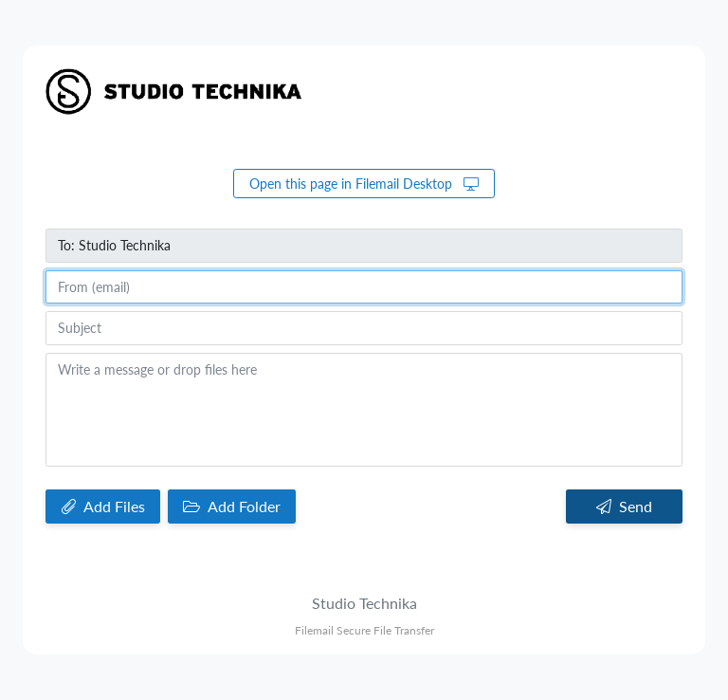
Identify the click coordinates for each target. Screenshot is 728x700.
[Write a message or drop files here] (364, 410)
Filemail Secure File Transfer (364, 630)
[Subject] (364, 328)
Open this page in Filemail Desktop (364, 184)
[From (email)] (364, 287)
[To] (364, 246)
